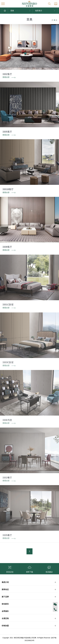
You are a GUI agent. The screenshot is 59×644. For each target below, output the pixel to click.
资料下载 (29, 569)
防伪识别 (10, 569)
